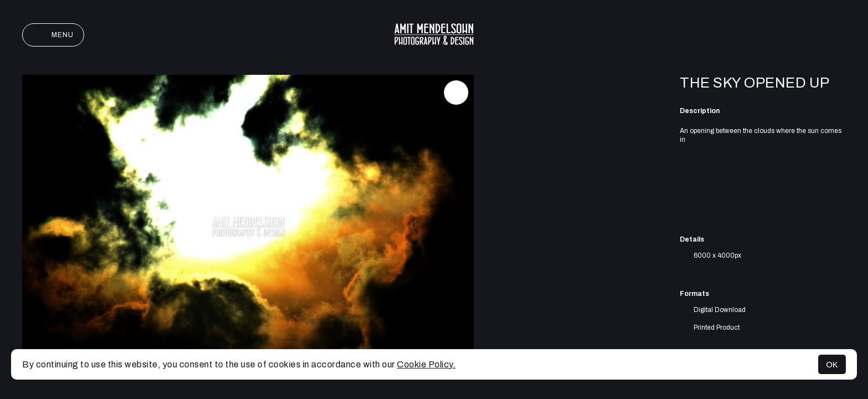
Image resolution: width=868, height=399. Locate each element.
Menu (53, 35)
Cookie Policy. (426, 364)
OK (832, 364)
